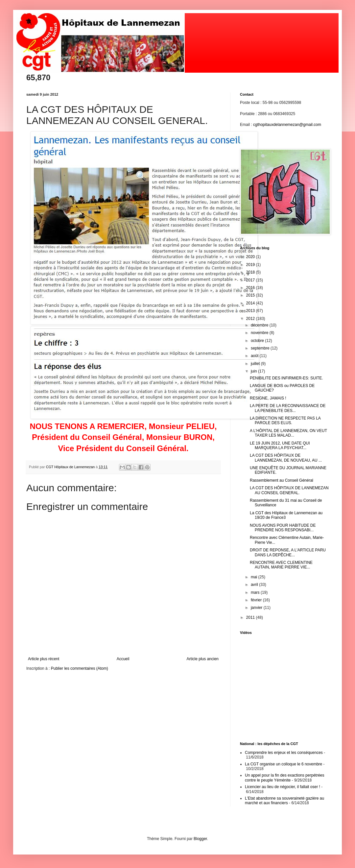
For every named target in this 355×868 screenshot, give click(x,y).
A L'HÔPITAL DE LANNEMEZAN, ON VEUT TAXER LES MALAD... (288, 433)
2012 (251, 319)
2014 (251, 303)
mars (256, 592)
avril (255, 585)
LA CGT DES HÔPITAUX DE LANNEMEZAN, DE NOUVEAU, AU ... (286, 458)
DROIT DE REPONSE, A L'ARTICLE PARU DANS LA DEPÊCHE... (288, 552)
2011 (251, 617)
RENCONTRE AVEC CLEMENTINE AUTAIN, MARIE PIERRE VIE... (281, 565)
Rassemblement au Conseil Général (282, 480)
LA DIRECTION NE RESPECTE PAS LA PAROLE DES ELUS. (285, 421)
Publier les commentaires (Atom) (80, 668)
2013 (251, 311)
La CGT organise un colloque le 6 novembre (284, 764)
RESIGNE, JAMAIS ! (268, 398)
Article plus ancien (203, 659)
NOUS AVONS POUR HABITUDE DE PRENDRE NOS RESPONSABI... (283, 528)
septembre (261, 348)
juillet (256, 364)
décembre (260, 325)
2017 (251, 280)
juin (254, 371)
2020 (251, 257)
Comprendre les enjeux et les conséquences (284, 753)
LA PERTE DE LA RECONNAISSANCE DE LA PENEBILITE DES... (288, 408)
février (257, 600)
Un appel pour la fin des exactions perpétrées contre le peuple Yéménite (284, 778)
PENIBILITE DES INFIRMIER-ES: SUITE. (286, 378)
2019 (251, 265)
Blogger (200, 839)
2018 (251, 272)
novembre (260, 333)
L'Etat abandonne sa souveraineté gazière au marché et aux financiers (284, 801)
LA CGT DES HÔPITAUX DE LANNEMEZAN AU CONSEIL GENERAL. (289, 490)
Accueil (123, 659)
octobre (258, 341)
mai (255, 577)
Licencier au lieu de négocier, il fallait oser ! (283, 787)
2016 (251, 288)
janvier (257, 608)
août (255, 356)
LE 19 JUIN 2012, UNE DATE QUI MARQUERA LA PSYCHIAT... (280, 446)
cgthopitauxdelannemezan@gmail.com (287, 125)
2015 (251, 295)
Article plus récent (44, 659)
